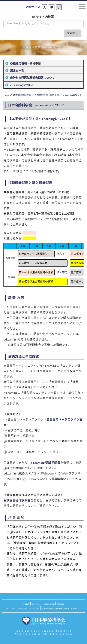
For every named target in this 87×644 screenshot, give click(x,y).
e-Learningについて (22, 85)
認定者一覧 (17, 71)
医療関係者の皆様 (22, 95)
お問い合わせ (37, 604)
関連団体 (60, 604)
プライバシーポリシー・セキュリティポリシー (22, 608)
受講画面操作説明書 (17, 500)
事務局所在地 (49, 604)
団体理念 (26, 604)
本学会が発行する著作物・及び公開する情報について (62, 608)
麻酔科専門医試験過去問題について (32, 78)
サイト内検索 (45, 17)
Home (6, 95)
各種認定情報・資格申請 (25, 63)
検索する (73, 33)
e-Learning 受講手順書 (45, 463)
